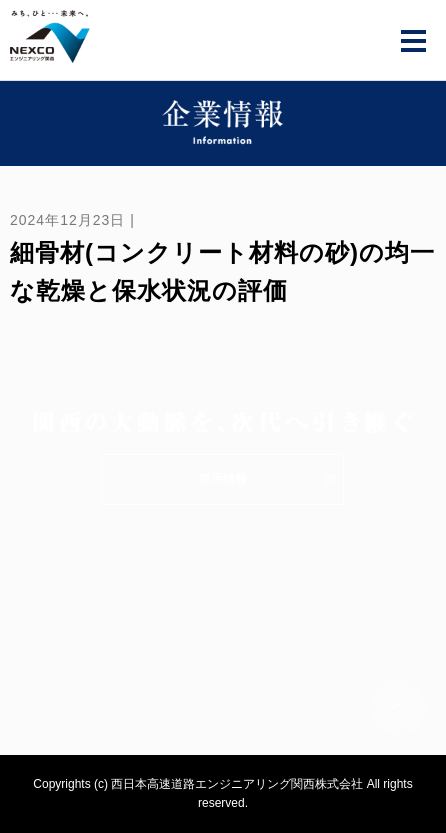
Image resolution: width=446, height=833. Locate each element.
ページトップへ (398, 707)
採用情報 (223, 479)
